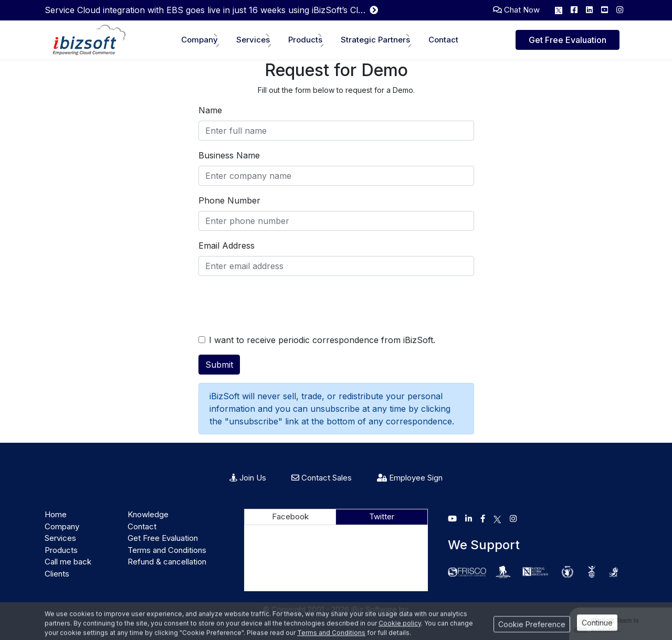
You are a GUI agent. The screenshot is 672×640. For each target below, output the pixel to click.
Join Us (248, 478)
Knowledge (148, 514)
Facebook (290, 516)
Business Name (229, 155)
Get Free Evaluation (568, 40)
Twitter (382, 516)
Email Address (227, 246)
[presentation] (278, 305)
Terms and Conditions (167, 550)
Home (56, 514)
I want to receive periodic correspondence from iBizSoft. (322, 340)
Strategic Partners (375, 40)
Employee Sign (410, 478)
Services (253, 40)
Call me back (68, 562)
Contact (443, 40)
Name (210, 110)
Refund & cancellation (167, 562)
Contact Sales (322, 478)
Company (199, 40)
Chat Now (516, 10)
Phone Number (229, 200)
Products (305, 40)
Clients (57, 574)
